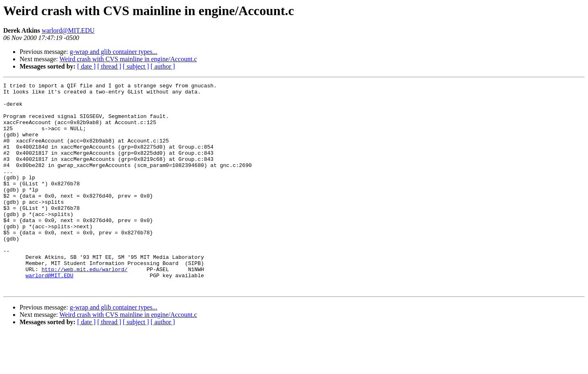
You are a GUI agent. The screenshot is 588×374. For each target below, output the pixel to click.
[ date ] (86, 66)
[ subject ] (136, 66)
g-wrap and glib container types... (114, 52)
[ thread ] (109, 66)
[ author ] (163, 66)
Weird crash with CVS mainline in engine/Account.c (128, 59)
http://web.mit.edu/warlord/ (85, 307)
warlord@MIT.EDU (68, 30)
